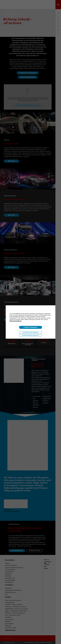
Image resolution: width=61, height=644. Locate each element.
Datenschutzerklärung (16, 321)
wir (46, 315)
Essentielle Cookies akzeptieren (30, 332)
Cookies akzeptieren (30, 327)
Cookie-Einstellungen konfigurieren (30, 335)
